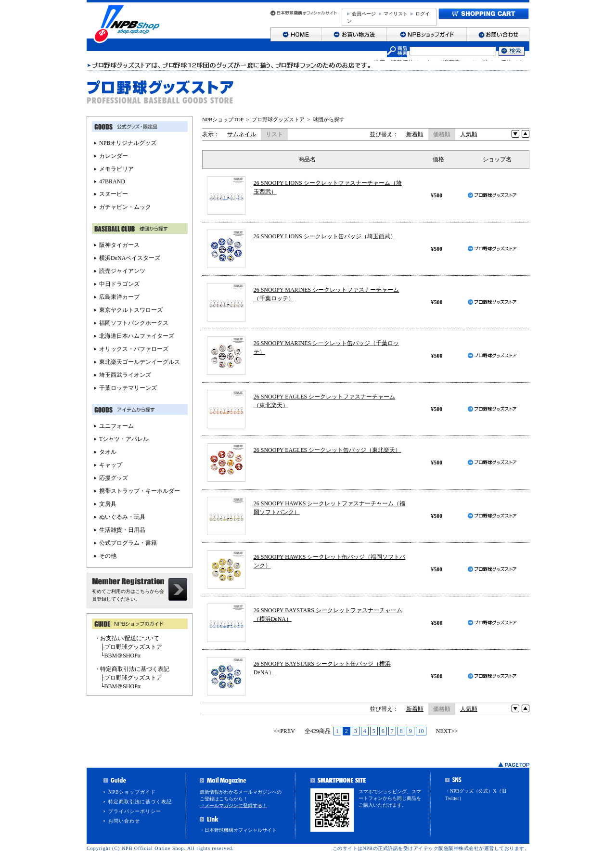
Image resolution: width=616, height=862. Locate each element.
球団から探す (329, 119)
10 (421, 731)
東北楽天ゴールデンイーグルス (140, 362)
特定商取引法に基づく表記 (140, 802)
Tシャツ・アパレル (124, 439)
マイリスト (396, 14)
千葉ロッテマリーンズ (128, 388)
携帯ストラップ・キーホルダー (140, 491)
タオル (108, 452)
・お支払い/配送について (127, 638)
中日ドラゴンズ (119, 284)
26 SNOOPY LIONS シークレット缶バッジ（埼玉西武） (325, 236)
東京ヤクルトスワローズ (131, 310)
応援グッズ (114, 478)
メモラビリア (116, 169)
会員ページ (364, 14)
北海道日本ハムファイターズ (137, 336)
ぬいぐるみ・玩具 (122, 517)
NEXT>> (447, 731)
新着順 (415, 134)
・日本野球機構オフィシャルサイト (238, 830)
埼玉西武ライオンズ (125, 375)
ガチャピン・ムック (125, 207)
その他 (108, 556)
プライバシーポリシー (135, 811)
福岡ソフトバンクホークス (134, 323)
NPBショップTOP (223, 119)
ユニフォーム (116, 426)
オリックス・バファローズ (134, 349)
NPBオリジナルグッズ (128, 143)
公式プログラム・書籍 (128, 543)
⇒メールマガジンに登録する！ (233, 805)
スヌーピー (114, 194)
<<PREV (284, 731)
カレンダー (114, 156)
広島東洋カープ (119, 297)
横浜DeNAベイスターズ (130, 258)
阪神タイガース (119, 245)
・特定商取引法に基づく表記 (132, 669)
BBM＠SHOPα (123, 656)
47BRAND (112, 181)
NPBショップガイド (132, 792)
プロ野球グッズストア (278, 119)
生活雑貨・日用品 (122, 530)
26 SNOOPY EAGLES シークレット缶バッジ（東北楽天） (327, 450)
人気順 (469, 134)
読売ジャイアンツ (122, 271)
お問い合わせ (124, 821)
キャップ (111, 465)
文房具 (108, 504)
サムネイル (242, 134)
